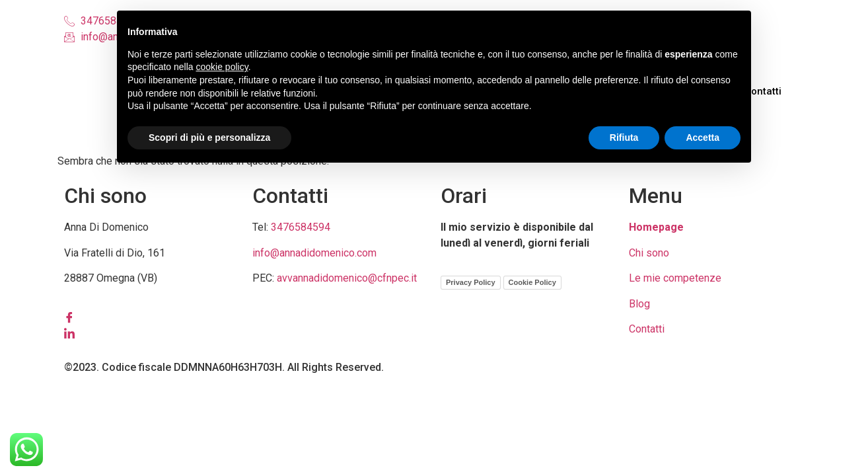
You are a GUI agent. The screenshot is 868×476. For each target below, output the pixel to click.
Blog (639, 304)
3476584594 (301, 227)
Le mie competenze (675, 278)
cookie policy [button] (222, 67)
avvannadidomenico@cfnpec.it (347, 278)
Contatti (766, 91)
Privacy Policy (471, 282)
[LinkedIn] (152, 333)
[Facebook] (152, 317)
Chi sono (649, 253)
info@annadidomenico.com (314, 253)
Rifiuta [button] (624, 138)
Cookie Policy (532, 282)
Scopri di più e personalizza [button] (209, 138)
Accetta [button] (703, 138)
